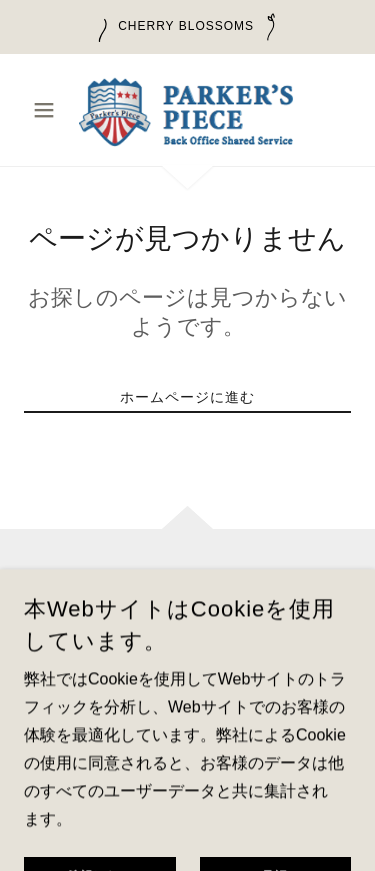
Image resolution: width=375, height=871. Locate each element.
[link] (187, 110)
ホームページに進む (187, 397)
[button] (48, 110)
